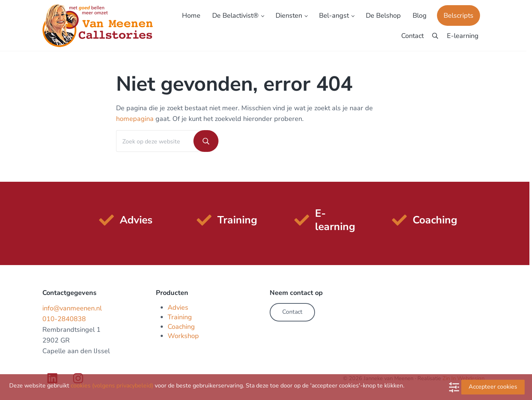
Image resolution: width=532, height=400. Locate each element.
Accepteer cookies (493, 387)
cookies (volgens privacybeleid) (112, 386)
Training (180, 317)
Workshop (183, 336)
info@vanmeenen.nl (72, 308)
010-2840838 (64, 319)
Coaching (181, 327)
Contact (292, 312)
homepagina (135, 119)
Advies (178, 307)
